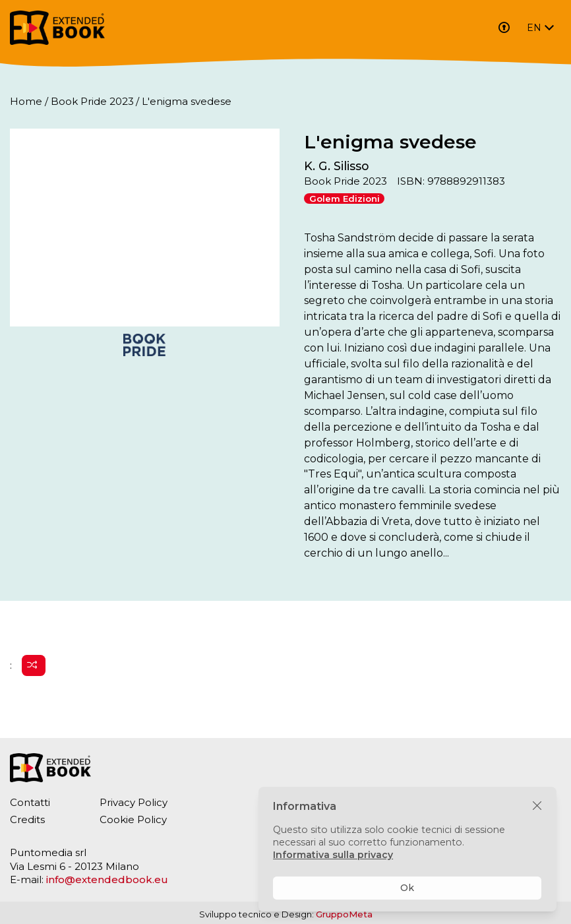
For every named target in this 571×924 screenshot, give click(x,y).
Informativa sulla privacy (333, 855)
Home (26, 101)
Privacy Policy (134, 802)
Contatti (30, 802)
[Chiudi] (537, 806)
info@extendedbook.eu (107, 879)
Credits (27, 819)
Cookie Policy (133, 819)
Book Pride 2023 (92, 101)
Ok (407, 888)
